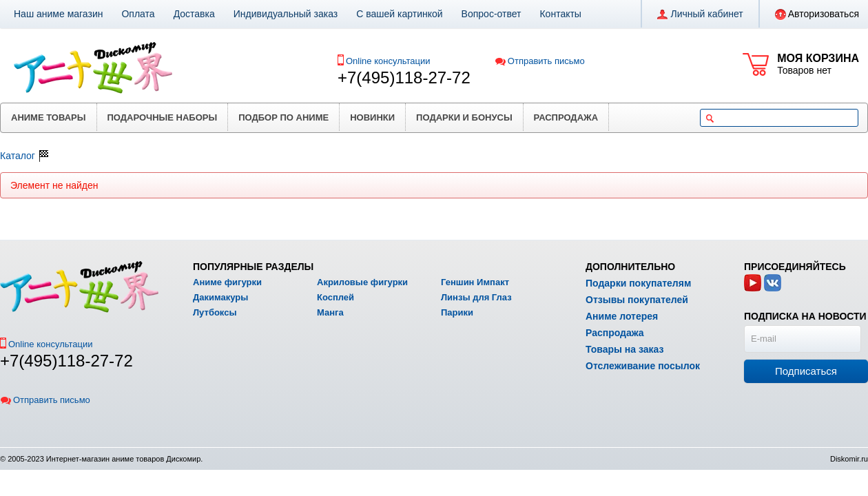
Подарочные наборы (163, 117)
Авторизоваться (817, 14)
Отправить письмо (540, 61)
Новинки (372, 117)
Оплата (138, 14)
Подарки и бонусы (464, 117)
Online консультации (388, 61)
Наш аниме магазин (58, 14)
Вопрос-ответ (492, 14)
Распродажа (566, 117)
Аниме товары (49, 117)
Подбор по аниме (283, 117)
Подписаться (806, 371)
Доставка (194, 14)
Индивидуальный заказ (286, 14)
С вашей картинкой (399, 14)
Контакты (560, 14)
